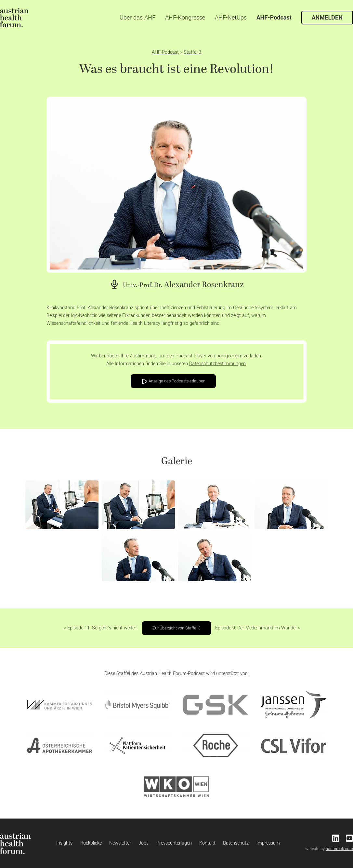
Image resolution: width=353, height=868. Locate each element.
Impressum (268, 843)
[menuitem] (14, 18)
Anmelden (327, 18)
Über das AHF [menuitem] (137, 18)
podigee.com (229, 356)
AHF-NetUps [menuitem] (231, 18)
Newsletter (120, 843)
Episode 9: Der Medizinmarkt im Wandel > (258, 628)
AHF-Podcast (165, 52)
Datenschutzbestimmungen (217, 364)
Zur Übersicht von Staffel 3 (176, 628)
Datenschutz (236, 843)
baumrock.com (339, 849)
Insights (64, 843)
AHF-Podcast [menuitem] (274, 18)
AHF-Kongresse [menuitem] (185, 18)
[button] (62, 505)
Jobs (144, 843)
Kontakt (207, 843)
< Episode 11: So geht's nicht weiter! (101, 628)
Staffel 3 (192, 52)
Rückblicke (91, 843)
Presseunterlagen (174, 843)
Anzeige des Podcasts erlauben (173, 381)
